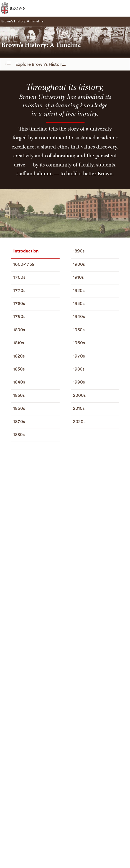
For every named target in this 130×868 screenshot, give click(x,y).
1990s (79, 382)
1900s (79, 264)
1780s (19, 304)
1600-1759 (24, 264)
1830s (19, 369)
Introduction (26, 251)
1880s (19, 435)
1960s (79, 343)
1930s (79, 304)
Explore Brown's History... (37, 64)
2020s (79, 422)
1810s (19, 343)
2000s (79, 395)
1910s (78, 277)
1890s (79, 251)
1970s (79, 356)
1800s (19, 330)
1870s (19, 422)
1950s (79, 330)
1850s (19, 395)
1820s (19, 356)
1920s (79, 291)
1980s (79, 369)
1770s (19, 291)
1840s (19, 382)
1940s (79, 317)
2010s (79, 408)
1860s (19, 408)
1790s (19, 317)
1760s (19, 277)
